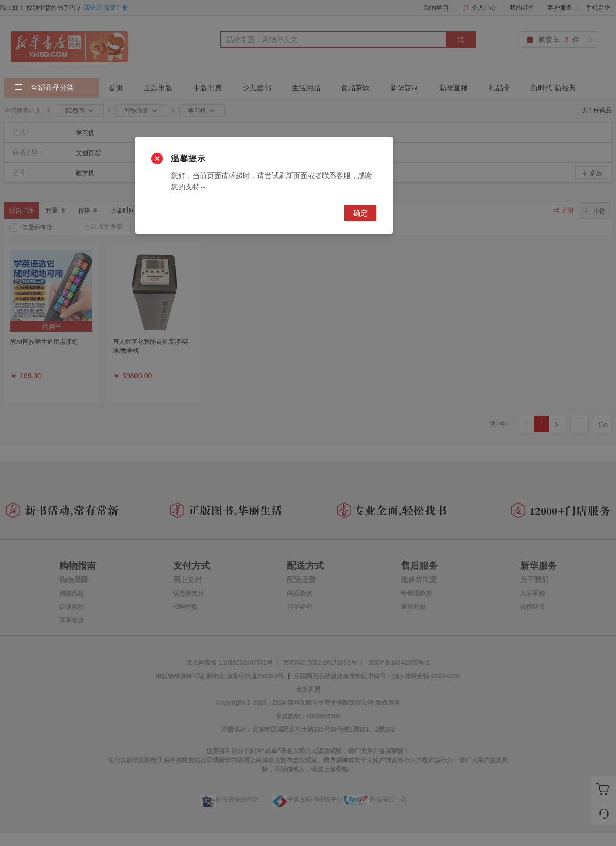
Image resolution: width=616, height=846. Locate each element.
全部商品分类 (44, 88)
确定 (360, 213)
